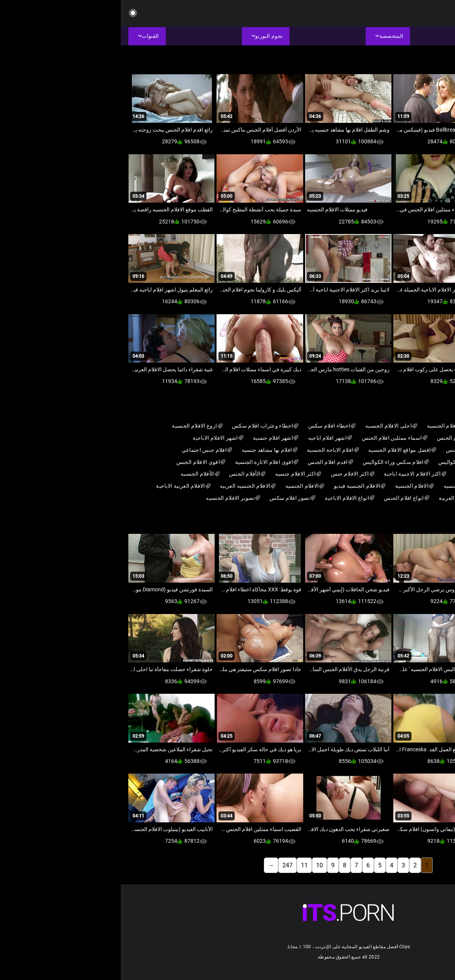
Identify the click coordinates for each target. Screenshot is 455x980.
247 (167, 865)
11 (184, 865)
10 (199, 865)
